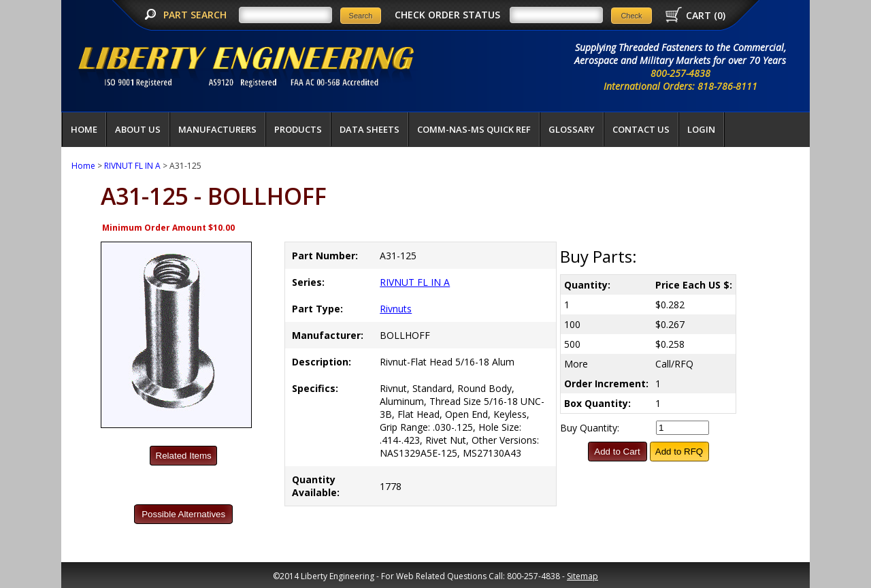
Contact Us (641, 129)
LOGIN (701, 129)
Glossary (572, 129)
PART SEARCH (196, 15)
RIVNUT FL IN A (132, 166)
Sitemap (582, 576)
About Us (138, 129)
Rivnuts (396, 309)
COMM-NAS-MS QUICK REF (474, 129)
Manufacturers (217, 129)
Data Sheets (369, 129)
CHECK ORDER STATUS (447, 15)
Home (84, 129)
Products (298, 129)
